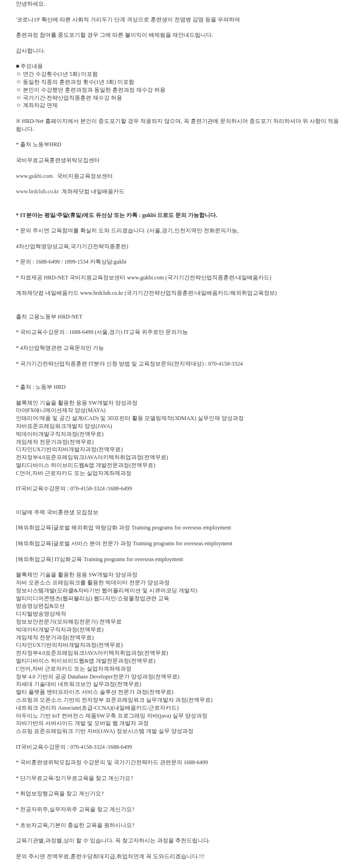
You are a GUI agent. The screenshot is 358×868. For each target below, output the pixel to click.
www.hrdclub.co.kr (37, 191)
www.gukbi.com (34, 176)
